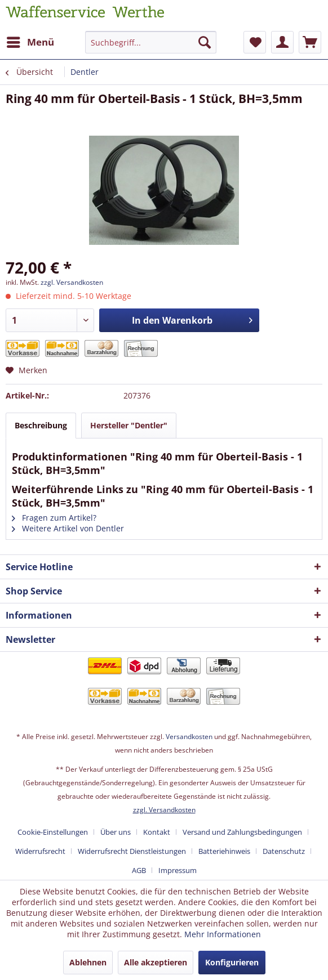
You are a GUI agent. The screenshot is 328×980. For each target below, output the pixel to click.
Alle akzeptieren (156, 962)
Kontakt (157, 832)
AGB (139, 870)
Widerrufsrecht (40, 851)
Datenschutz (284, 851)
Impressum (178, 870)
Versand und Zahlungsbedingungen (242, 832)
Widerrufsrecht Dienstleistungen (132, 851)
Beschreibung (41, 425)
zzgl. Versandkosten (72, 282)
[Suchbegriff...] (151, 42)
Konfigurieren (232, 962)
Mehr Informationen (223, 934)
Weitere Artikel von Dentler (68, 528)
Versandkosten (189, 737)
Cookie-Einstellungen (53, 832)
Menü (30, 41)
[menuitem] (30, 42)
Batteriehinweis (224, 851)
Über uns (116, 832)
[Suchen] (205, 42)
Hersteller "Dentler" (129, 425)
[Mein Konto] (282, 42)
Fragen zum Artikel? (54, 518)
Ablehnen (88, 962)
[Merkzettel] (255, 42)
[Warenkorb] (310, 42)
